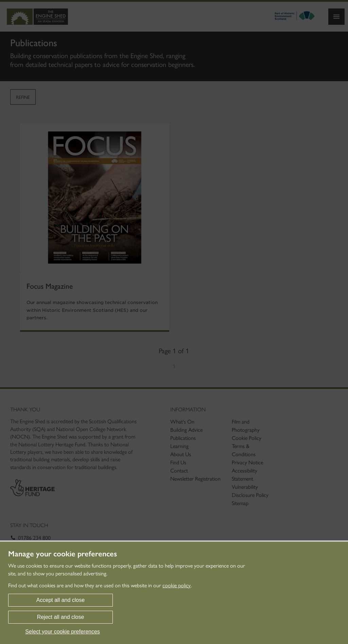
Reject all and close (61, 617)
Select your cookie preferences (63, 632)
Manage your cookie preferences (63, 554)
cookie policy (177, 585)
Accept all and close (60, 600)
